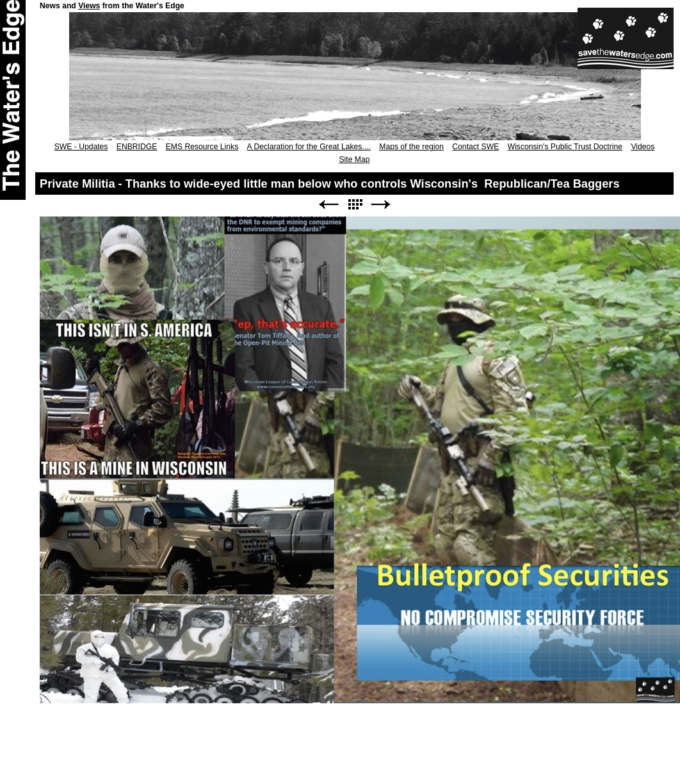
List (355, 205)
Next (381, 205)
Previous (328, 205)
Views (89, 6)
